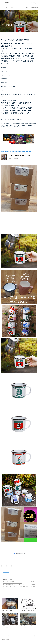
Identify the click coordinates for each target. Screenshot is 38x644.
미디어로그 (13, 7)
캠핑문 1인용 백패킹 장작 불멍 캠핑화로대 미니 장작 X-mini (15, 585)
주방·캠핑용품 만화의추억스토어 (7, 636)
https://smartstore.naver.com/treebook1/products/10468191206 (16, 151)
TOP (35, 636)
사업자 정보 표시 (5, 572)
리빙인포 (5, 3)
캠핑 (4, 579)
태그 (7, 7)
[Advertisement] (19, 553)
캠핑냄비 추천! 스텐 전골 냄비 (9, 581)
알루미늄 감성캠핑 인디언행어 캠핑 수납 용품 (12, 583)
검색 (32, 3)
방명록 (27, 7)
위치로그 (20, 7)
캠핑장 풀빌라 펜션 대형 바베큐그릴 (10, 588)
